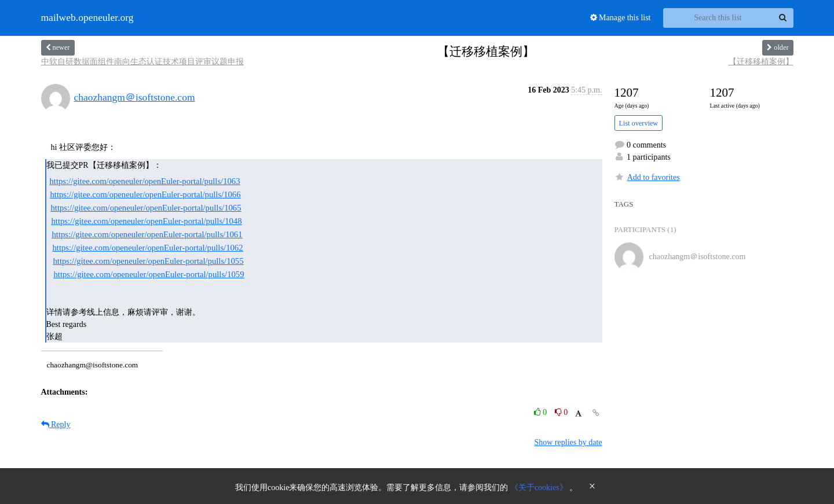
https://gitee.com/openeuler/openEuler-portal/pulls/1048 (147, 221)
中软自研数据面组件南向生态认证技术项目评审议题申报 (142, 62)
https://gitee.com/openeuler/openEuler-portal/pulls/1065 (146, 208)
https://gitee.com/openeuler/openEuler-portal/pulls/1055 (149, 261)
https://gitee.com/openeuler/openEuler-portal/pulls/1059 (149, 274)
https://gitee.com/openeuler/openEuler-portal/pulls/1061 (147, 234)
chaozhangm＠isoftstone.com (135, 97)
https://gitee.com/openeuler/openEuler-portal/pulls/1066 (146, 194)
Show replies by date (568, 442)
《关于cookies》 (540, 488)
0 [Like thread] (542, 412)
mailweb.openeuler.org (87, 18)
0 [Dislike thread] (562, 412)
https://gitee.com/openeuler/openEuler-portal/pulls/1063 (145, 181)
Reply (56, 424)
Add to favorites (647, 177)
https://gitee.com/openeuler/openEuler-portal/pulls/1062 (148, 248)
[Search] (783, 18)
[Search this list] (718, 18)
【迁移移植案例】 (761, 62)
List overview (639, 123)
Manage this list (621, 18)
